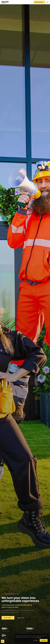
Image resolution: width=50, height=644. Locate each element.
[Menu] (47, 2)
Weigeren (36, 640)
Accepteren (44, 640)
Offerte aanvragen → (39, 2)
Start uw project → (8, 618)
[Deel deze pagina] (3, 641)
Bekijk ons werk (21, 618)
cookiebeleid (39, 637)
